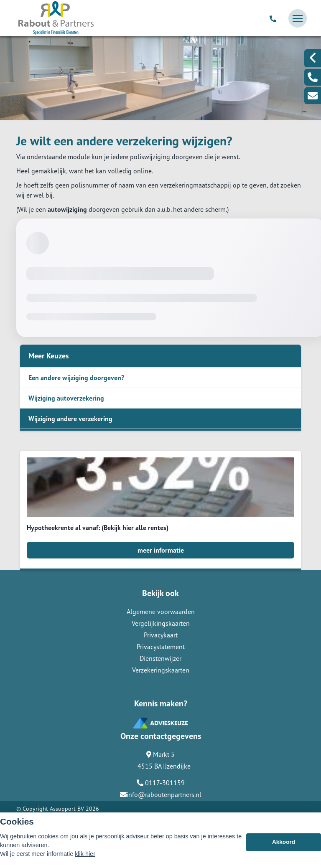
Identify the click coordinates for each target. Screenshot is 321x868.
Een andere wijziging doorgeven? (76, 378)
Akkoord (284, 842)
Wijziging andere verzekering (70, 419)
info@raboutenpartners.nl (161, 794)
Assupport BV (67, 809)
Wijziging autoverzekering (66, 398)
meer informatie (161, 550)
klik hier (85, 854)
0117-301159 (161, 783)
